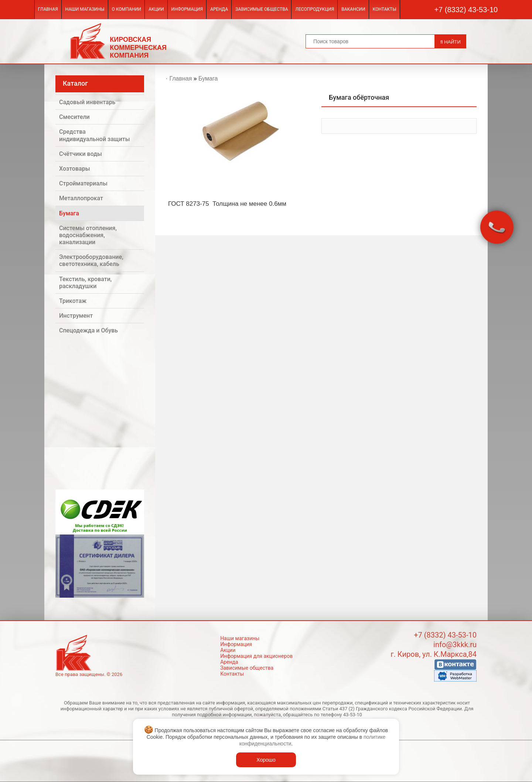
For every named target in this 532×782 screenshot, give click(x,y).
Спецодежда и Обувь (88, 330)
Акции (156, 9)
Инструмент (76, 316)
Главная (48, 9)
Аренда (219, 9)
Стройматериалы (83, 183)
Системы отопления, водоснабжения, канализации (88, 235)
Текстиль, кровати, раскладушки (85, 283)
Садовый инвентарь (87, 102)
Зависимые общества (262, 9)
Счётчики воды (81, 154)
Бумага (69, 213)
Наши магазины (85, 9)
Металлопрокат (81, 198)
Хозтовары (75, 169)
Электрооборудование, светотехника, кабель (91, 260)
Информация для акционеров (256, 656)
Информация (187, 9)
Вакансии (353, 9)
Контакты (385, 9)
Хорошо (266, 760)
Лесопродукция (315, 9)
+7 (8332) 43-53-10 (466, 10)
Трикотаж (73, 301)
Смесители (74, 117)
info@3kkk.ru (455, 645)
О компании (127, 9)
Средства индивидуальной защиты (95, 135)
